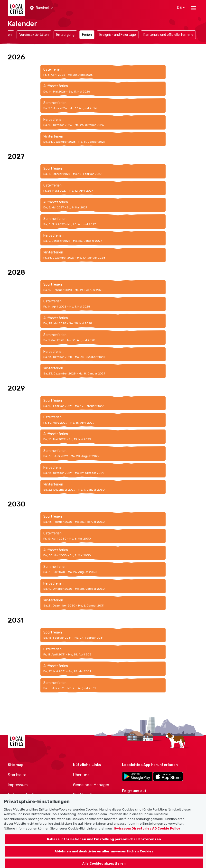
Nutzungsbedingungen (29, 795)
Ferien (87, 35)
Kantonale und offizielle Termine (168, 35)
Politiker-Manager (89, 795)
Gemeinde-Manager (91, 785)
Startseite (17, 775)
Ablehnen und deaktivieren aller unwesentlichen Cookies (104, 855)
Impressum (18, 785)
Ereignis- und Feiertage (118, 35)
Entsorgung (65, 35)
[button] (42, 8)
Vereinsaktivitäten (34, 35)
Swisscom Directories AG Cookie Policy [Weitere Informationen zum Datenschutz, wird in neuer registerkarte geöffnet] (147, 832)
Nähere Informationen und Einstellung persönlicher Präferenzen (104, 843)
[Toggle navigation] (194, 8)
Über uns (81, 775)
